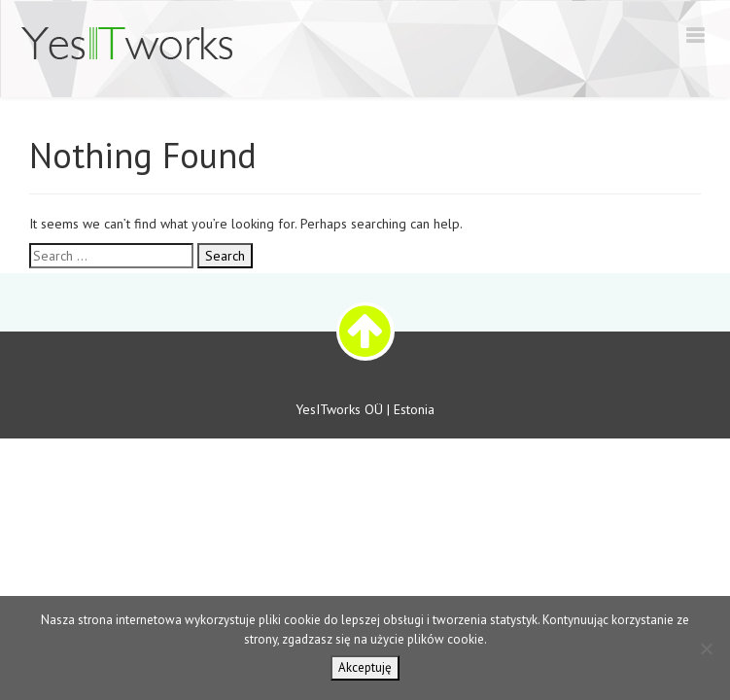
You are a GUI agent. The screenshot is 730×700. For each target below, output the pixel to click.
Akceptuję (365, 667)
